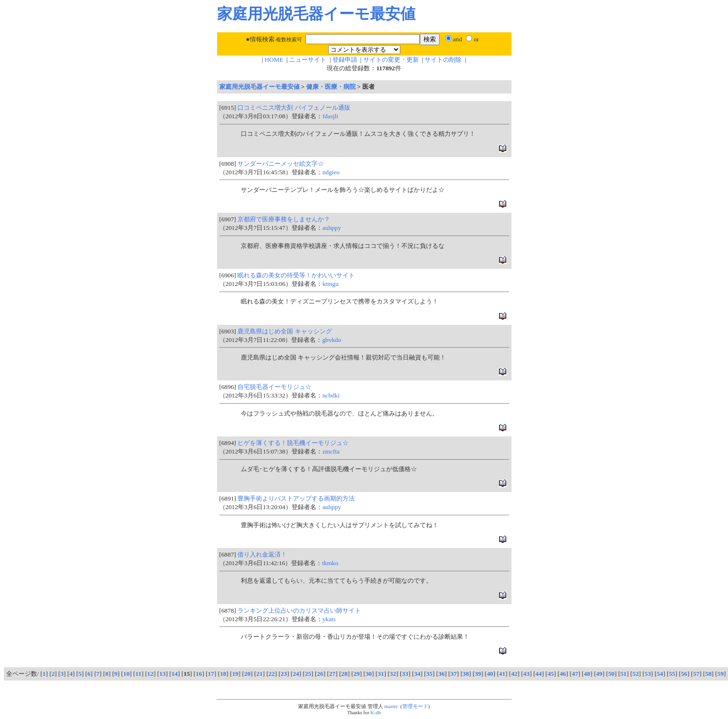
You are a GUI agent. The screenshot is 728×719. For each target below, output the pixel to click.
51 (623, 674)
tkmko (330, 563)
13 (162, 674)
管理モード (415, 706)
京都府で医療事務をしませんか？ (284, 219)
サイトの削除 (443, 60)
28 (345, 674)
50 (611, 674)
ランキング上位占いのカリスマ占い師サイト (299, 610)
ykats (329, 619)
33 (405, 674)
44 (538, 674)
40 (490, 674)
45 (551, 674)
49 (599, 674)
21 (260, 674)
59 (721, 674)
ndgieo (331, 172)
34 (417, 674)
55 (672, 674)
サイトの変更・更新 (391, 60)
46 (563, 674)
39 (478, 674)
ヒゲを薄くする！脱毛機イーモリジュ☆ (293, 443)
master (391, 706)
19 (235, 674)
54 (660, 674)
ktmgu (331, 284)
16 (199, 674)
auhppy (332, 228)
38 (466, 674)
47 (575, 674)
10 (127, 674)
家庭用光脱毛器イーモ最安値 (260, 87)
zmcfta (331, 451)
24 (296, 674)
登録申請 (345, 60)
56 (684, 674)
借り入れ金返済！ (262, 554)
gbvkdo (331, 340)
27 (332, 674)
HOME (274, 60)
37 (454, 674)
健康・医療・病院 (331, 87)
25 (308, 674)
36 (441, 674)
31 (381, 674)
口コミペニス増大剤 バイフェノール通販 (294, 108)
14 (175, 674)
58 (708, 674)
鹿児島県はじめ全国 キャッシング (284, 331)
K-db (376, 713)
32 (393, 674)
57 (696, 674)
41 (502, 674)
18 (223, 674)
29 (356, 674)
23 (284, 674)
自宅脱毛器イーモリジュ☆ (274, 387)
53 (648, 674)
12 (150, 674)
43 (526, 674)
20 (247, 674)
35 (429, 674)
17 (211, 674)
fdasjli (330, 116)
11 (138, 674)
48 (587, 674)
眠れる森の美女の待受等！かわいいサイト (296, 275)
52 (636, 674)
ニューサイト (308, 60)
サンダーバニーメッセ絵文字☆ (281, 164)
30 (369, 674)
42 (514, 674)
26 (320, 674)
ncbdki (331, 395)
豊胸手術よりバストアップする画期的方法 (296, 498)
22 (271, 674)
